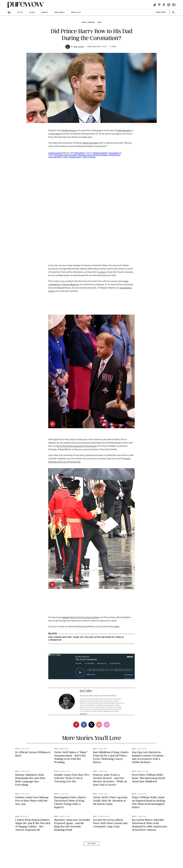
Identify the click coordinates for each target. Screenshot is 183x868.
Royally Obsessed (88, 22)
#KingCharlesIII (100, 153)
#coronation (73, 155)
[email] (107, 725)
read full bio (84, 714)
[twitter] (91, 725)
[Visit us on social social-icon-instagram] (169, 5)
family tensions (69, 131)
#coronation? (114, 153)
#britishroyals (115, 155)
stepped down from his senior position (80, 617)
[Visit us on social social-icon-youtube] (174, 5)
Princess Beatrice (70, 285)
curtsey (101, 272)
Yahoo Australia (90, 143)
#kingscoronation (85, 155)
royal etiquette (124, 131)
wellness (60, 13)
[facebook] (84, 725)
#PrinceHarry (80, 153)
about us (76, 13)
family (45, 13)
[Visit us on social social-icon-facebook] (164, 5)
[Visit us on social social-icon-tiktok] (155, 5)
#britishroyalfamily (101, 155)
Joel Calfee (79, 47)
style (20, 13)
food (32, 13)
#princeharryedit (61, 155)
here (117, 627)
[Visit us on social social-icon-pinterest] (159, 5)
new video (55, 134)
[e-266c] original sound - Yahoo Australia (79, 157)
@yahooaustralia (55, 153)
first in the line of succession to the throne (76, 446)
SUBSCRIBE (161, 12)
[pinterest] (30, 119)
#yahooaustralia (55, 157)
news (100, 22)
